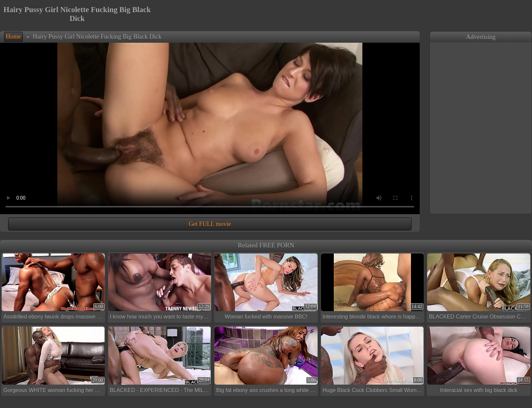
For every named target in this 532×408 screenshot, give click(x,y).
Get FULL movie (210, 224)
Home (13, 37)
